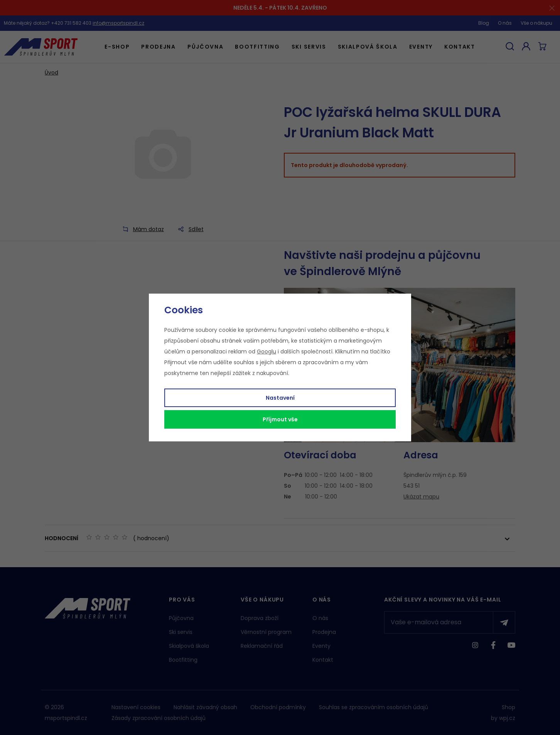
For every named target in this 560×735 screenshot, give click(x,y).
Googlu (267, 351)
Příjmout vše (280, 419)
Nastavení (280, 398)
